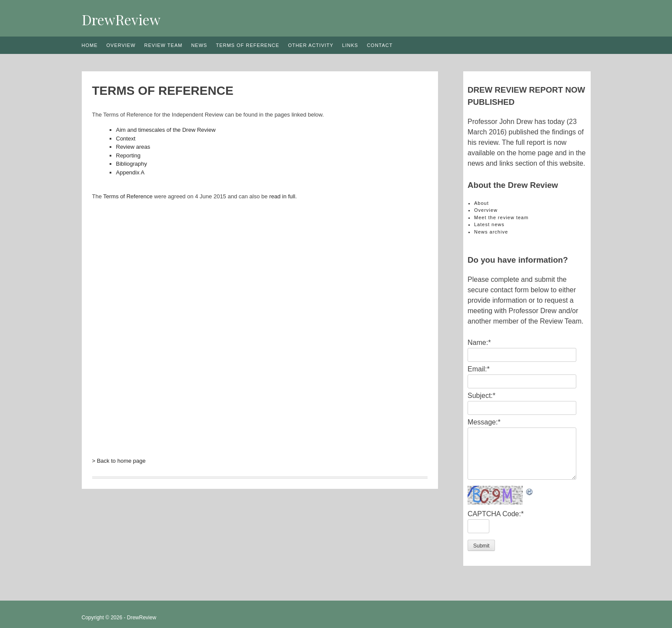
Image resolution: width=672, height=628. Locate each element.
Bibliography (132, 164)
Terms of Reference (128, 196)
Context (126, 139)
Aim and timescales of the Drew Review (166, 130)
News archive (491, 232)
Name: (479, 342)
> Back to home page (119, 461)
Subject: (481, 396)
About (481, 203)
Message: (484, 422)
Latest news (489, 224)
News (199, 45)
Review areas (133, 147)
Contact (379, 45)
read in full (282, 196)
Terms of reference (247, 45)
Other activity (311, 45)
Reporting (128, 155)
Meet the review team (501, 217)
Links (350, 45)
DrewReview (121, 19)
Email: (479, 369)
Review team (164, 45)
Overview (121, 45)
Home (90, 45)
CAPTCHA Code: (496, 514)
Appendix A (130, 172)
